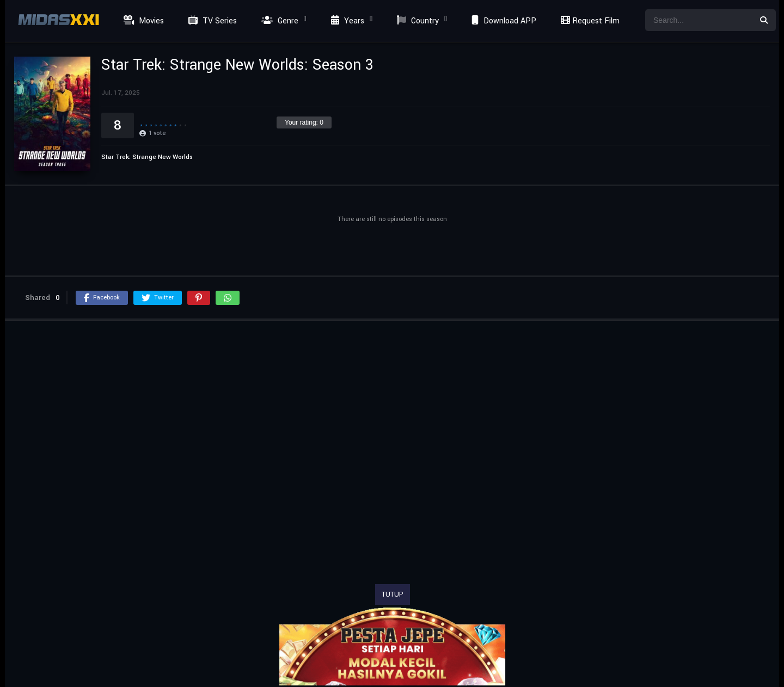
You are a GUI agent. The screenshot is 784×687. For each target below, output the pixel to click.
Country (416, 21)
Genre (278, 21)
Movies (142, 21)
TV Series (211, 21)
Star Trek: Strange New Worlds (147, 157)
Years (346, 21)
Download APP (503, 21)
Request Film (589, 21)
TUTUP (393, 594)
